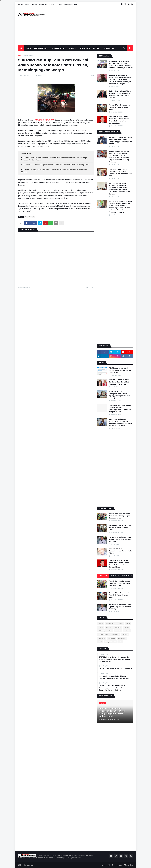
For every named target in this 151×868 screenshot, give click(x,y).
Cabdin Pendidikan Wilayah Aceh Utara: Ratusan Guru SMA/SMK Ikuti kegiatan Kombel (120, 94)
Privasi (59, 4)
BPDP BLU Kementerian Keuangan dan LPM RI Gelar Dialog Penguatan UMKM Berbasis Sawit (114, 659)
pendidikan (122, 638)
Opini (128, 624)
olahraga (112, 638)
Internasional (111, 624)
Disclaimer (43, 4)
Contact (118, 865)
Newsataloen (29, 865)
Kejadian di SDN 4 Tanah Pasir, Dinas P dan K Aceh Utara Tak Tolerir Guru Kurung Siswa (119, 120)
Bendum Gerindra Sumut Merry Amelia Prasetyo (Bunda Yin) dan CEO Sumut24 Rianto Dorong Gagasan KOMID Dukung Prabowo (119, 157)
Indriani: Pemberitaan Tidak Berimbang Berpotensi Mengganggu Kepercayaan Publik (120, 141)
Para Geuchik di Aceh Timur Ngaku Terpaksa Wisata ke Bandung (120, 539)
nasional (102, 638)
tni (120, 642)
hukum (127, 631)
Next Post (90, 287)
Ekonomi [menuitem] (72, 48)
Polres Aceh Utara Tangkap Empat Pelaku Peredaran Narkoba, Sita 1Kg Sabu (56, 165)
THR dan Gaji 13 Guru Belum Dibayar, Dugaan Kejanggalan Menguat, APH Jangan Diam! (120, 409)
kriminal (125, 635)
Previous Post (25, 287)
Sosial (127, 627)
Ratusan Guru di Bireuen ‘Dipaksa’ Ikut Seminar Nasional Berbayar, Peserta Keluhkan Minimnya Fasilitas (121, 65)
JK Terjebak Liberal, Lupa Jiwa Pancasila (116, 669)
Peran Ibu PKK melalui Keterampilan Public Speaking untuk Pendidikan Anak (120, 173)
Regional (118, 627)
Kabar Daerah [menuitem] (59, 48)
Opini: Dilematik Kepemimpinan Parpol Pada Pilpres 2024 (120, 551)
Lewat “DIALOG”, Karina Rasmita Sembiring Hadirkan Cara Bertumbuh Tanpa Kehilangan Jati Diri (115, 688)
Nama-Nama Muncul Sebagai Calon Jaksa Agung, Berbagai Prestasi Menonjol (119, 395)
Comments (127, 576)
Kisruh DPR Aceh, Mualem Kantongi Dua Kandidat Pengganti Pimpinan (119, 382)
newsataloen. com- (45, 120)
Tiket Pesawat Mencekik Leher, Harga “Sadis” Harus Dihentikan (120, 370)
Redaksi (52, 4)
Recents (115, 576)
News (121, 624)
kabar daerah (103, 635)
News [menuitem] (28, 48)
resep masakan (111, 642)
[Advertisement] (90, 26)
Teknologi (102, 631)
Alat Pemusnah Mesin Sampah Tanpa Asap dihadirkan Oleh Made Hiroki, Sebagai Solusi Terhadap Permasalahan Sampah (119, 189)
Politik (101, 627)
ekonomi (118, 631)
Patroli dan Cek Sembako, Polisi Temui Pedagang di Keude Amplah (120, 516)
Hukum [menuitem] (96, 48)
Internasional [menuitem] (41, 48)
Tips (110, 631)
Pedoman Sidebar (70, 4)
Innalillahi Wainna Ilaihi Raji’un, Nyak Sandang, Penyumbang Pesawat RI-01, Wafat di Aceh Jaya (120, 422)
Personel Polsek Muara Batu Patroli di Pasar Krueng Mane (120, 107)
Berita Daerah (30, 55)
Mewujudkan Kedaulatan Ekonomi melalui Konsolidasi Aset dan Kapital (114, 677)
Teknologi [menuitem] (85, 48)
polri (100, 642)
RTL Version (128, 865)
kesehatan (115, 635)
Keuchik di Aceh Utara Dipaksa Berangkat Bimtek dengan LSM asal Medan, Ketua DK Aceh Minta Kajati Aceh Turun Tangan (120, 79)
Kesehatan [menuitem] (109, 48)
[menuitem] (21, 48)
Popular (103, 576)
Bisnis (101, 624)
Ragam (109, 627)
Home (20, 4)
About (27, 4)
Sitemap (34, 4)
